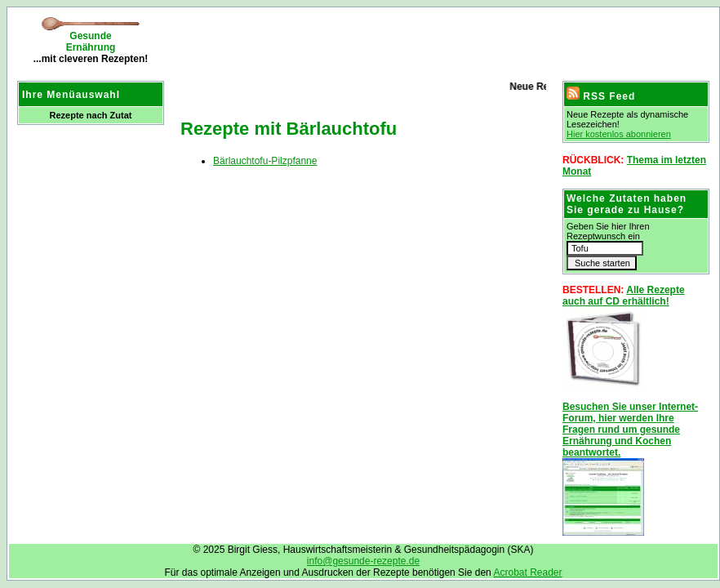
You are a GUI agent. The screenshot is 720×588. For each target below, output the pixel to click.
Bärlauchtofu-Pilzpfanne (265, 161)
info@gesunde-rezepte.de (363, 561)
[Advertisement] (363, 41)
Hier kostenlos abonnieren (619, 134)
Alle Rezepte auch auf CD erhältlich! (624, 296)
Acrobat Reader (527, 572)
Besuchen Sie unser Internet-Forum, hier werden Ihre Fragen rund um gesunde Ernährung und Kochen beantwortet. (630, 430)
